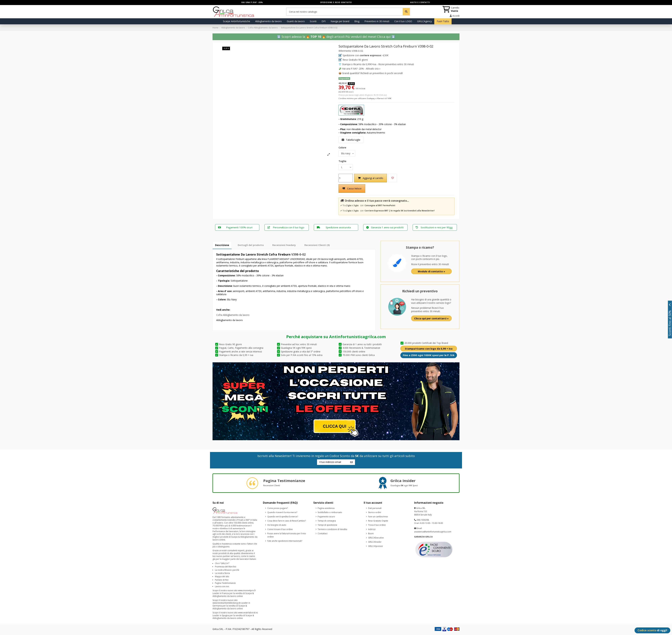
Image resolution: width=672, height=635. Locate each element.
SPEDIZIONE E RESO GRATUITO (336, 2)
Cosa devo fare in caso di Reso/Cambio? (287, 521)
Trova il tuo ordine (377, 525)
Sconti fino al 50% (670, 320)
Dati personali (375, 508)
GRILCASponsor (376, 546)
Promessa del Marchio (226, 567)
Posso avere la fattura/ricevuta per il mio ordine (287, 535)
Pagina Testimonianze (225, 583)
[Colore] (347, 153)
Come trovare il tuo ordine (280, 529)
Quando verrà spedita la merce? (283, 517)
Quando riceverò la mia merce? (282, 512)
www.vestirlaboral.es (248, 613)
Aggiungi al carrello (371, 178)
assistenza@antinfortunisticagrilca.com (433, 532)
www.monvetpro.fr (247, 591)
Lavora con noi (222, 586)
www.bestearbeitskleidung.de (227, 603)
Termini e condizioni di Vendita (332, 529)
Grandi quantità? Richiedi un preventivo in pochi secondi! (372, 73)
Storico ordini (375, 512)
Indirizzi (372, 529)
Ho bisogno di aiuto (277, 525)
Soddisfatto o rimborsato (330, 512)
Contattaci (323, 534)
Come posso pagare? (278, 508)
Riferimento (345, 51)
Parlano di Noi (222, 580)
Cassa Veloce (352, 188)
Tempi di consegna (327, 521)
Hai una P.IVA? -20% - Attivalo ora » (361, 69)
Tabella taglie (351, 140)
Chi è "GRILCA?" (222, 563)
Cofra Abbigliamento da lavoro (233, 315)
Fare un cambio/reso (378, 517)
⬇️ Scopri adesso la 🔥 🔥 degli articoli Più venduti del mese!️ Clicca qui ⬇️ (336, 37)
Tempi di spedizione (327, 525)
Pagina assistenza (326, 508)
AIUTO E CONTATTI (420, 2)
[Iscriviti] (352, 462)
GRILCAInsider (375, 542)
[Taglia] (346, 167)
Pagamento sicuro (326, 517)
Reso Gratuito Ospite (378, 521)
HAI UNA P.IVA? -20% (252, 2)
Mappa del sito (222, 576)
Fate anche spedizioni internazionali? (285, 541)
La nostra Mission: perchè (227, 570)
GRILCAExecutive (376, 538)
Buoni (371, 534)
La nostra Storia (222, 573)
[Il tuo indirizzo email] (333, 462)
